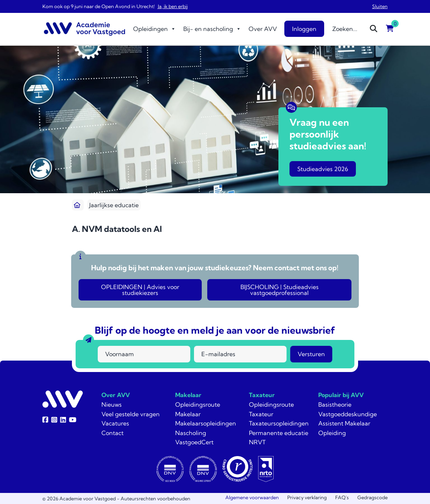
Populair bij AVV (341, 395)
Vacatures (115, 423)
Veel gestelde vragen (131, 414)
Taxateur (262, 395)
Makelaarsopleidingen (206, 423)
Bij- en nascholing (212, 29)
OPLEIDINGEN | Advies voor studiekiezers (140, 290)
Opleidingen (155, 29)
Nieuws (112, 404)
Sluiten (380, 6)
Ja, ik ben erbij (173, 6)
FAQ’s (342, 497)
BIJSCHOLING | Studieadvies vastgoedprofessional (280, 290)
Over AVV (263, 29)
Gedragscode (372, 497)
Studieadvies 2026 (323, 169)
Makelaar (188, 395)
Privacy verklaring (307, 497)
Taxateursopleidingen (279, 423)
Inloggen (304, 29)
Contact (112, 433)
